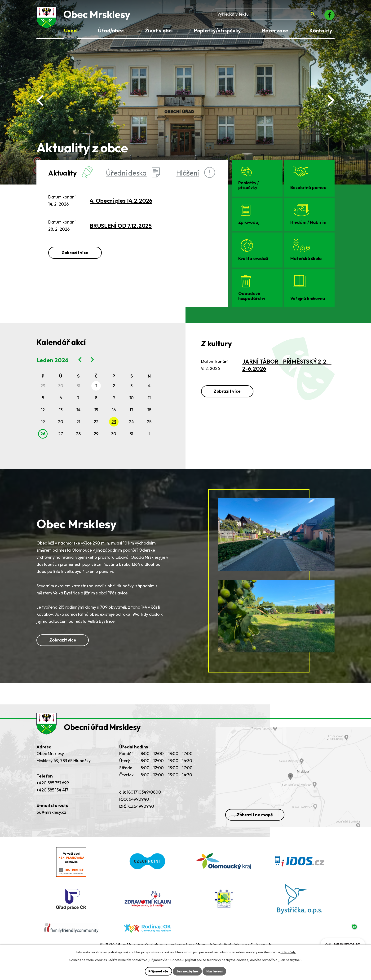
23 (114, 422)
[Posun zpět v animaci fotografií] (40, 100)
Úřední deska (133, 173)
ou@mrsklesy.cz (51, 825)
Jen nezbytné (187, 971)
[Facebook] (329, 15)
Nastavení (215, 971)
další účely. (288, 952)
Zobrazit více (75, 253)
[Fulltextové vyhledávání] (285, 15)
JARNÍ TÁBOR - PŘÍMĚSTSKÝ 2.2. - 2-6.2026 (287, 365)
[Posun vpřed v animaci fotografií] (331, 100)
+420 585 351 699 (53, 796)
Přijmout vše (158, 971)
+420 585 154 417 (52, 803)
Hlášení (196, 173)
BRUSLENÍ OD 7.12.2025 (121, 226)
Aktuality (71, 173)
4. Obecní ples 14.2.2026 (121, 201)
